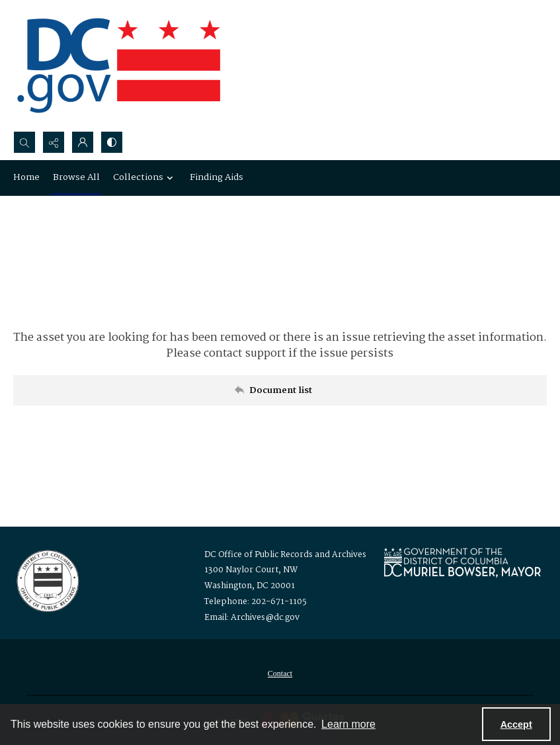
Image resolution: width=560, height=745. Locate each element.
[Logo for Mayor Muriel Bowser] (462, 562)
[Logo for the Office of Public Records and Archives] (47, 580)
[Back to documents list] (280, 390)
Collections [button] (145, 177)
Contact (280, 674)
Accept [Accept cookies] (516, 724)
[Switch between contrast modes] (112, 142)
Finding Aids (217, 177)
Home (26, 177)
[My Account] (83, 142)
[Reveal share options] (54, 142)
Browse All (76, 177)
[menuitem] (280, 674)
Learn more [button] (348, 724)
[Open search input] (24, 142)
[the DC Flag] (119, 66)
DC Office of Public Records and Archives (285, 555)
